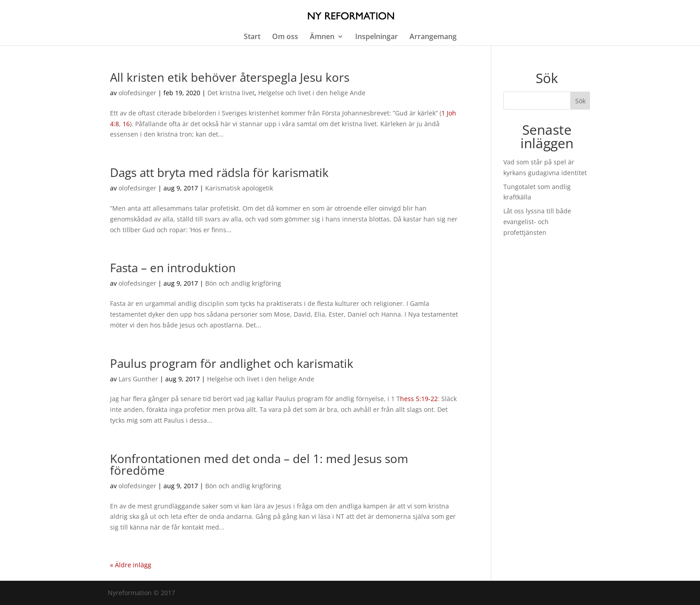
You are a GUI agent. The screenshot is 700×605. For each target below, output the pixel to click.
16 (126, 124)
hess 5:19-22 (419, 399)
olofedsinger (137, 93)
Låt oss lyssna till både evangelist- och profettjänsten (537, 222)
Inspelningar (376, 37)
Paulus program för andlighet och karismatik (232, 363)
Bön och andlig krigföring (243, 283)
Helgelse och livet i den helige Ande (312, 93)
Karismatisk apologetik (239, 188)
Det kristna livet (231, 93)
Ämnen (322, 37)
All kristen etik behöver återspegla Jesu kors (230, 77)
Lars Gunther (138, 379)
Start (252, 37)
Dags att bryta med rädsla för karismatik (219, 172)
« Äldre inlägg (131, 565)
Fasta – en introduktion (173, 268)
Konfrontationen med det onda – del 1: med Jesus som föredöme (259, 464)
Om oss (285, 37)
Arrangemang (433, 37)
